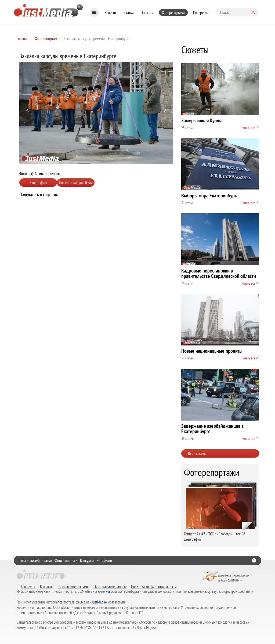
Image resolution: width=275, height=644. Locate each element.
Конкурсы (87, 560)
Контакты (47, 586)
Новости (110, 12)
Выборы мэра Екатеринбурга (210, 196)
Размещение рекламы (73, 586)
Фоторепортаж (46, 38)
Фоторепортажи (173, 12)
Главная (22, 38)
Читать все (248, 128)
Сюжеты (148, 12)
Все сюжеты (197, 453)
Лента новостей (29, 560)
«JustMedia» (99, 602)
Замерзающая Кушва (202, 120)
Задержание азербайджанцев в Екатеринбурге (212, 429)
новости (111, 591)
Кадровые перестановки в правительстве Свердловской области (219, 273)
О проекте (28, 586)
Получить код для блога (76, 183)
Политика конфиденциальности (154, 586)
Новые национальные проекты (212, 351)
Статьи (129, 12)
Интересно (201, 12)
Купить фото (38, 183)
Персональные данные (110, 586)
